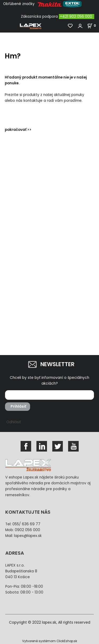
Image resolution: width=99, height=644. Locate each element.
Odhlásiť (14, 422)
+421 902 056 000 (76, 17)
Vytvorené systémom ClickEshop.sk (50, 641)
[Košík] (93, 26)
